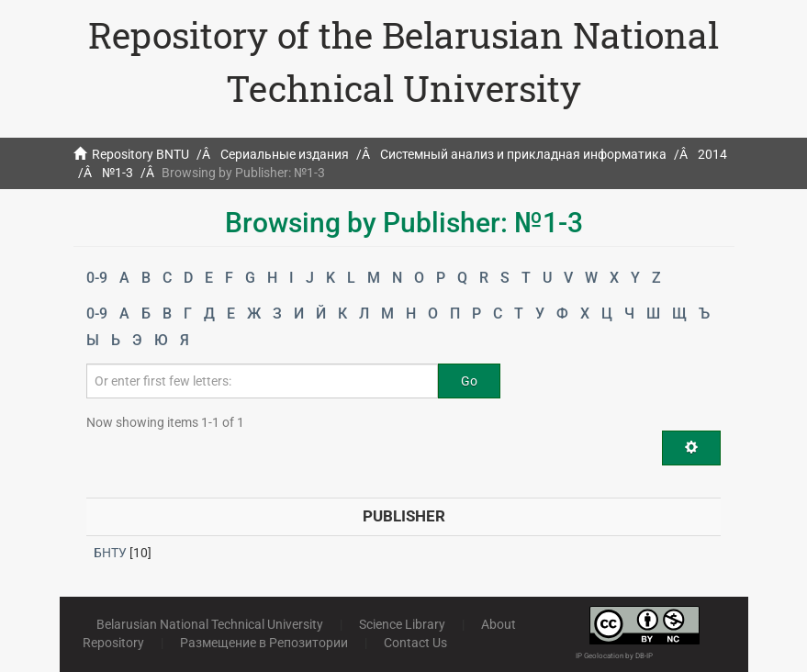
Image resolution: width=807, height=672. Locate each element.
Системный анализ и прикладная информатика (523, 154)
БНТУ (110, 553)
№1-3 (118, 173)
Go (469, 381)
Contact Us (415, 643)
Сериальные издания (285, 154)
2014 (712, 154)
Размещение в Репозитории (264, 643)
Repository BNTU (140, 154)
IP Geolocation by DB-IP (614, 656)
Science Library (402, 624)
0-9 (97, 278)
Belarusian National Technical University (210, 624)
